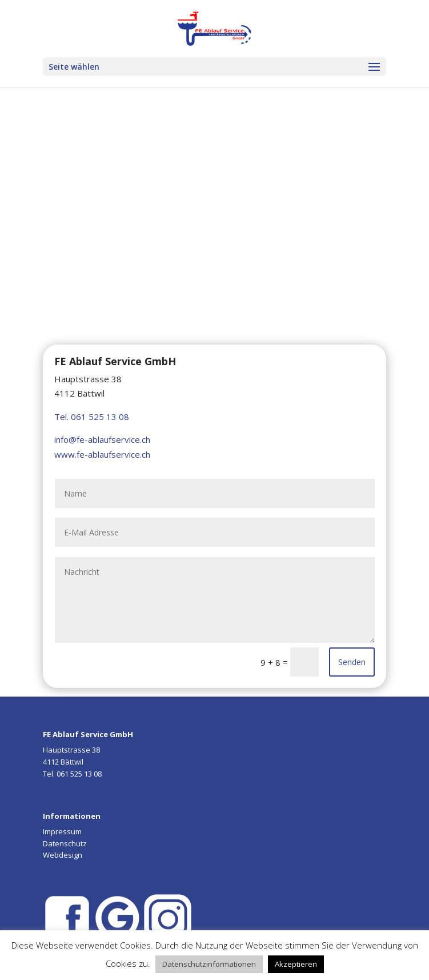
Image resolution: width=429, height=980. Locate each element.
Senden (352, 662)
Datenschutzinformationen (209, 964)
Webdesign (63, 855)
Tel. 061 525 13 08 (92, 417)
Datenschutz (65, 843)
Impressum (62, 831)
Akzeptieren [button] (296, 964)
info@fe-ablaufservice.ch (102, 439)
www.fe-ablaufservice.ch (102, 454)
